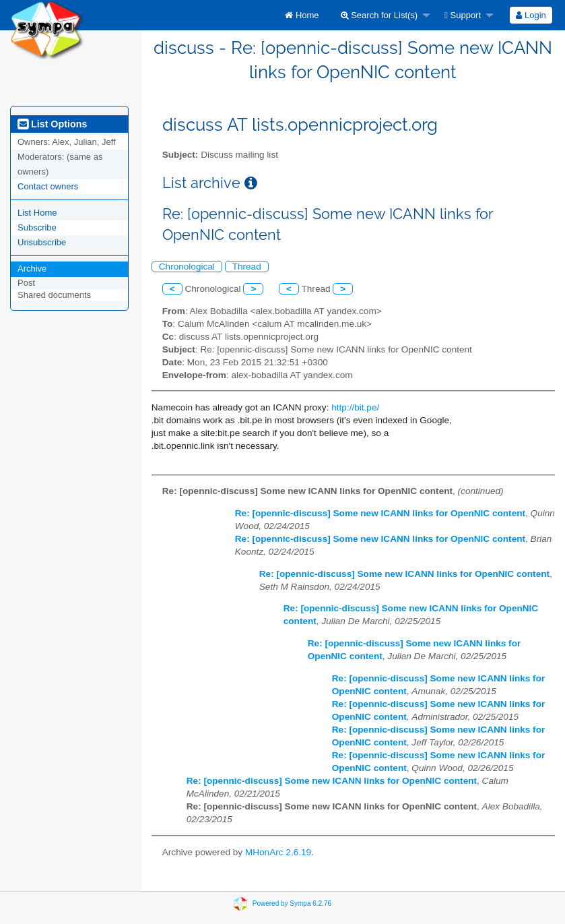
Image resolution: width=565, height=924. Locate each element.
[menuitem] (302, 15)
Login (531, 15)
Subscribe (37, 227)
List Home (37, 213)
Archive (32, 269)
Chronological (187, 267)
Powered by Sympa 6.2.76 (292, 903)
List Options (52, 124)
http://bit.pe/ (355, 407)
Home (302, 15)
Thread (247, 267)
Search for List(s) (379, 15)
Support (463, 15)
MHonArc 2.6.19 (278, 852)
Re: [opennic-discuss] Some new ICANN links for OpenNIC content (380, 513)
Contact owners (48, 186)
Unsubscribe (42, 242)
